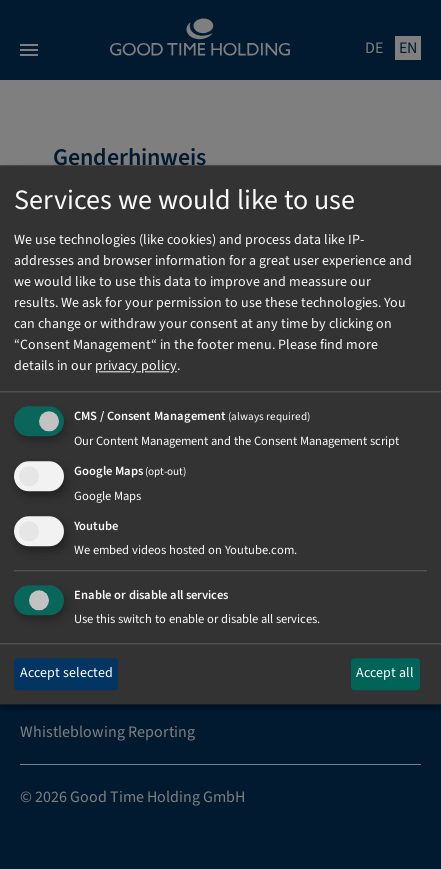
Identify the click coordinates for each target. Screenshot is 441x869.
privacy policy (136, 367)
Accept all (385, 674)
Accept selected (66, 674)
